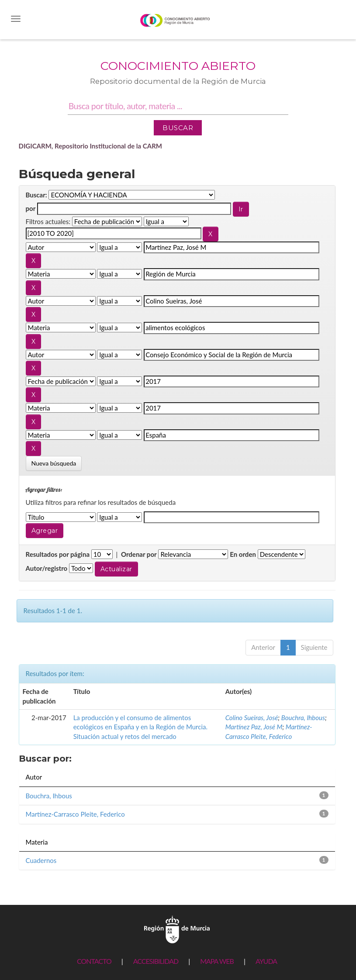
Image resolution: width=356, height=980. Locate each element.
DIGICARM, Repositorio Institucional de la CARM (91, 146)
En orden (243, 554)
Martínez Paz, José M (254, 727)
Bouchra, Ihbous (303, 718)
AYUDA (266, 961)
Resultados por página (58, 554)
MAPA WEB (217, 961)
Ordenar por (139, 554)
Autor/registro (47, 568)
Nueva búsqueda (54, 463)
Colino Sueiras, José (252, 718)
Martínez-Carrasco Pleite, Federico (75, 814)
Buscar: (36, 195)
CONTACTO (94, 961)
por (31, 208)
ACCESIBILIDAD (156, 961)
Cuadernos (41, 860)
